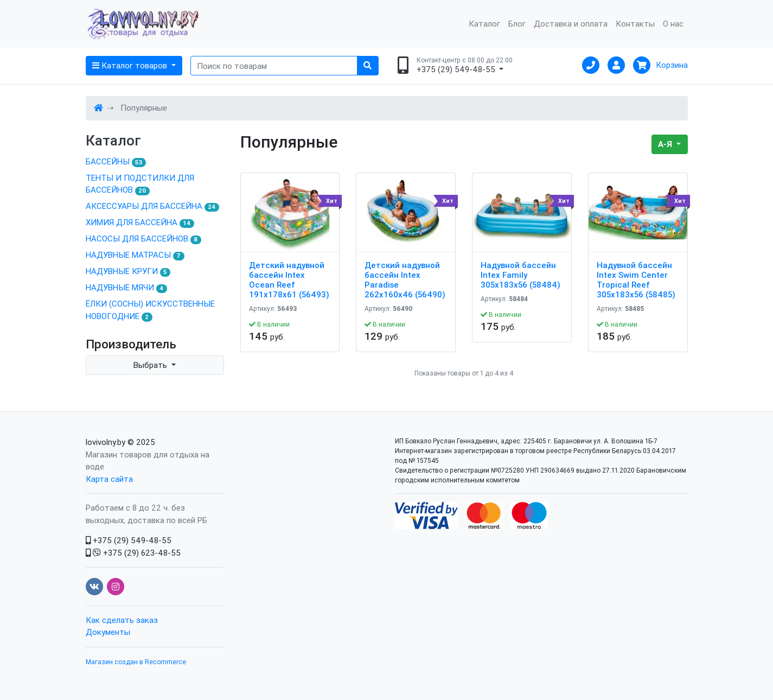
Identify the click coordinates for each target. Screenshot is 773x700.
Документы (108, 632)
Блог (517, 24)
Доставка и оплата (571, 24)
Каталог (484, 24)
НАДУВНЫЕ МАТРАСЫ (135, 255)
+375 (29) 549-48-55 (129, 540)
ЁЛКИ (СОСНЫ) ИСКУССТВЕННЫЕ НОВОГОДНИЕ (150, 310)
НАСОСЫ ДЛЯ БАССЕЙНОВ (144, 239)
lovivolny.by (106, 442)
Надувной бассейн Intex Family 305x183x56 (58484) (520, 275)
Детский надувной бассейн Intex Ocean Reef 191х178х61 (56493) (289, 280)
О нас (673, 24)
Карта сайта (109, 479)
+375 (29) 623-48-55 (133, 553)
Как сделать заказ (122, 620)
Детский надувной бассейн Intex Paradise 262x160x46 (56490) (405, 280)
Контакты (635, 24)
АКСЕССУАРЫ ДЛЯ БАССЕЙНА (153, 206)
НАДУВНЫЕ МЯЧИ (127, 288)
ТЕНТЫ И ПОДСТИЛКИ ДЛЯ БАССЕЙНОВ (140, 184)
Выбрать (151, 365)
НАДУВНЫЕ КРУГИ (128, 271)
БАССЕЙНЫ (116, 162)
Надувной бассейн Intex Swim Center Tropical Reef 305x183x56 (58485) (636, 280)
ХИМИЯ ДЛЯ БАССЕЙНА (140, 222)
